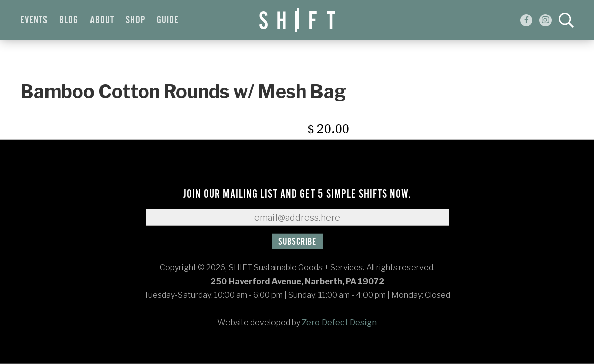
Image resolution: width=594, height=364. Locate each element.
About (102, 20)
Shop (135, 20)
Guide (168, 20)
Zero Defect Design (339, 322)
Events (34, 20)
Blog (69, 20)
